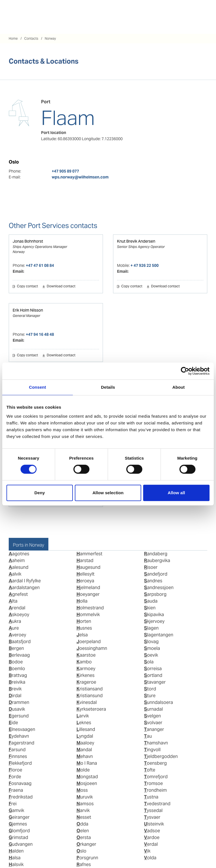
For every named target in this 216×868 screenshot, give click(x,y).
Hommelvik (88, 615)
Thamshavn (156, 743)
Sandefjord (156, 574)
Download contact (61, 287)
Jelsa (82, 635)
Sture (150, 696)
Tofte (150, 770)
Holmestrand (90, 608)
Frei (13, 804)
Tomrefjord (156, 777)
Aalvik (15, 574)
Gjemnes (18, 824)
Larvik (83, 716)
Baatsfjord (20, 642)
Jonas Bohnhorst (28, 241)
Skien (150, 608)
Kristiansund (90, 696)
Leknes (84, 723)
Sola (149, 662)
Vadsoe (152, 831)
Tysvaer (152, 817)
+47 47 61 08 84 (40, 265)
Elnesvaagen (22, 729)
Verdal (151, 844)
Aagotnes (19, 554)
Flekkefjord (20, 763)
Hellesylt (85, 574)
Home (13, 38)
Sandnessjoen (159, 588)
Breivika (17, 682)
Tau (148, 736)
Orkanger (86, 844)
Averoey (17, 635)
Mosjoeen (87, 783)
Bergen (16, 648)
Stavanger (155, 682)
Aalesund (19, 567)
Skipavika (154, 615)
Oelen (83, 831)
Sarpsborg (155, 594)
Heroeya (85, 581)
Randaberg (156, 554)
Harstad (85, 561)
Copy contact (27, 287)
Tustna (151, 797)
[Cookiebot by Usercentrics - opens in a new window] (185, 371)
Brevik (15, 689)
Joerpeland (89, 642)
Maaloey (85, 743)
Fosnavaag (20, 783)
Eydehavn (19, 736)
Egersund (19, 716)
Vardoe (152, 837)
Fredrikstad (21, 797)
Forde (15, 777)
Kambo (84, 662)
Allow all (176, 493)
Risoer (151, 567)
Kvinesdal (87, 702)
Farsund (17, 750)
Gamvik (16, 810)
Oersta (84, 837)
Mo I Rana (87, 763)
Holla (82, 601)
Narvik (83, 810)
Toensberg (155, 763)
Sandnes (153, 581)
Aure (14, 628)
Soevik (151, 655)
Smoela (152, 648)
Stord (150, 689)
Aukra (15, 621)
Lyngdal (85, 736)
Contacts (31, 38)
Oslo (81, 851)
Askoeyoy (19, 615)
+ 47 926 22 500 (145, 265)
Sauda (151, 601)
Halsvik (16, 864)
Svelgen (152, 716)
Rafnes (84, 864)
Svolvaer (153, 723)
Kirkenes (85, 675)
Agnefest (18, 594)
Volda (150, 858)
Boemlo (17, 669)
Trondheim (155, 790)
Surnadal (153, 709)
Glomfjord (19, 831)
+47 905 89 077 (65, 171)
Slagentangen (159, 635)
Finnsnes (18, 756)
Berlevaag (19, 655)
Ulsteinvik (154, 824)
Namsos (85, 804)
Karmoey (86, 669)
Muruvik (85, 797)
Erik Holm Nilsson (28, 310)
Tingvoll (152, 750)
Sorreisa (153, 669)
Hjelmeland (88, 588)
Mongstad (87, 777)
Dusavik (17, 709)
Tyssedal (153, 810)
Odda (82, 824)
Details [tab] (108, 387)
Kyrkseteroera (91, 709)
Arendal (17, 608)
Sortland (153, 675)
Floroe (15, 770)
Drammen (19, 702)
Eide (13, 723)
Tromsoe (153, 783)
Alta (13, 601)
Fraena (16, 790)
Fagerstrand (22, 743)
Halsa (15, 858)
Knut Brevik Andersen (136, 241)
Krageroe (86, 682)
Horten (84, 621)
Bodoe (16, 662)
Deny (40, 493)
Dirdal (15, 696)
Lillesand (86, 729)
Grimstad (18, 837)
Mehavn (85, 756)
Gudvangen (21, 844)
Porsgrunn (87, 858)
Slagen (151, 628)
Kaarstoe (86, 655)
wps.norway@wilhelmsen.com (80, 177)
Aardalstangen (24, 588)
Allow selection (108, 493)
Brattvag (18, 675)
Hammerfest (89, 554)
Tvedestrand (157, 804)
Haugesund (88, 567)
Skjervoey (154, 621)
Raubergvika (157, 561)
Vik (147, 851)
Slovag (151, 642)
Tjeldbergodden (161, 756)
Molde (83, 770)
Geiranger (19, 817)
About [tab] (179, 387)
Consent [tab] (38, 387)
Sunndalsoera (158, 702)
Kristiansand (90, 689)
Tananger (154, 729)
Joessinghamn (92, 648)
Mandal (84, 750)
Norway (50, 38)
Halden (16, 851)
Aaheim (17, 561)
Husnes (84, 628)
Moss (82, 790)
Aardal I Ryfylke (25, 581)
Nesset (84, 817)
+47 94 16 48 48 (40, 334)
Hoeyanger (88, 594)
